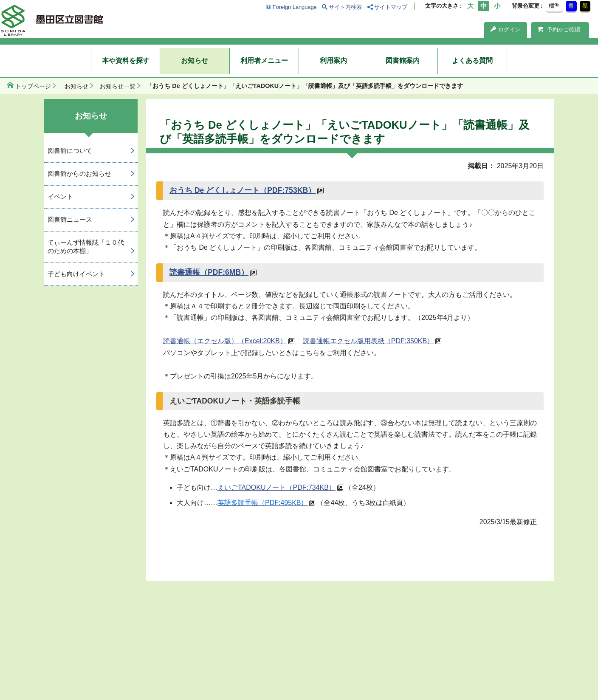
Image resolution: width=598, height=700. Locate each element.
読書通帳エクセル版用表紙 (368, 341)
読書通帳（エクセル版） (225, 341)
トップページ (33, 86)
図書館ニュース (70, 219)
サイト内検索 (345, 7)
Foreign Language (295, 7)
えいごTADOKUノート (276, 487)
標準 (554, 6)
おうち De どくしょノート (243, 190)
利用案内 (333, 61)
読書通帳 (209, 272)
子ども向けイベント (76, 274)
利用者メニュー (264, 61)
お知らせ (195, 61)
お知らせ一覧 (118, 86)
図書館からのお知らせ (79, 174)
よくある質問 (472, 61)
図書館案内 (403, 61)
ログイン (505, 30)
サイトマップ (391, 7)
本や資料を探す (126, 61)
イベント (60, 196)
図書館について (70, 151)
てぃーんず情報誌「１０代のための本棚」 (86, 247)
